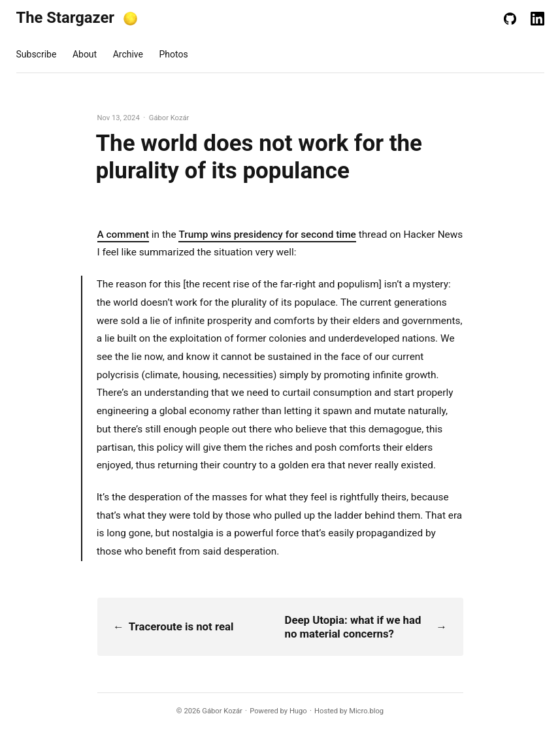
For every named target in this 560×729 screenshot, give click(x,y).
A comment (124, 235)
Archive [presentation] (128, 54)
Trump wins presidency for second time (267, 235)
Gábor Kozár (222, 711)
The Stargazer (66, 18)
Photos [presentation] (173, 54)
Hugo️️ (298, 711)
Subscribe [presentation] (37, 54)
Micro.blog (366, 711)
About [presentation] (85, 54)
